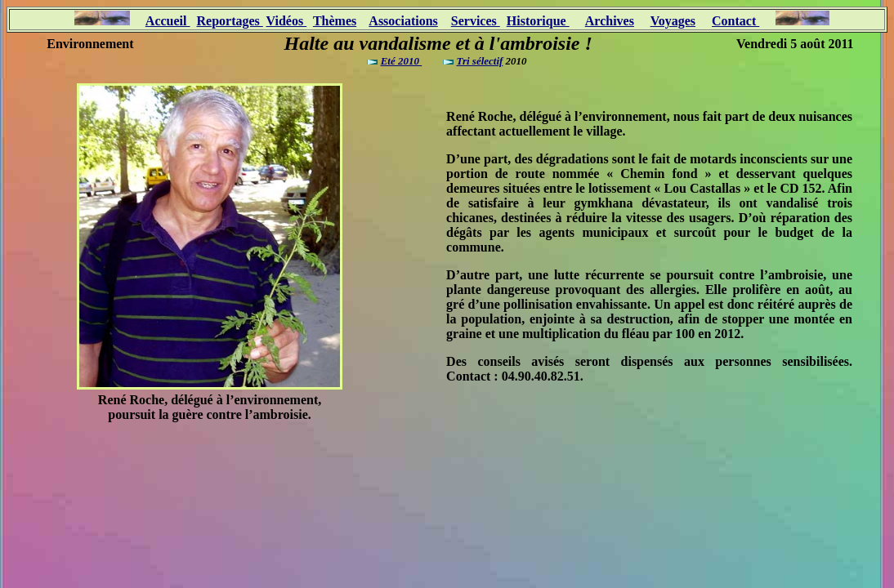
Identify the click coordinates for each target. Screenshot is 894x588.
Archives (610, 21)
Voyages (673, 21)
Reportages (229, 21)
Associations (403, 21)
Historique (538, 21)
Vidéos (287, 21)
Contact (735, 21)
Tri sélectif (479, 61)
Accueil (168, 21)
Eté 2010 (402, 61)
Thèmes (335, 21)
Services (476, 21)
